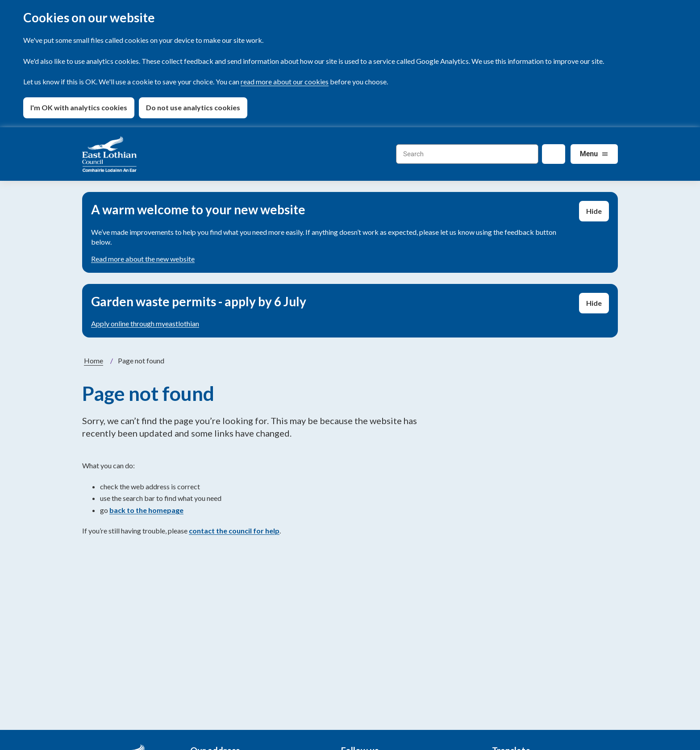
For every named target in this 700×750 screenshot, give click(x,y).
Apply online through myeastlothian (145, 323)
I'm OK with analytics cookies (79, 107)
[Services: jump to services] (594, 154)
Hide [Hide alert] (594, 211)
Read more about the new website (143, 259)
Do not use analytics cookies (193, 107)
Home (94, 360)
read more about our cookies (285, 81)
